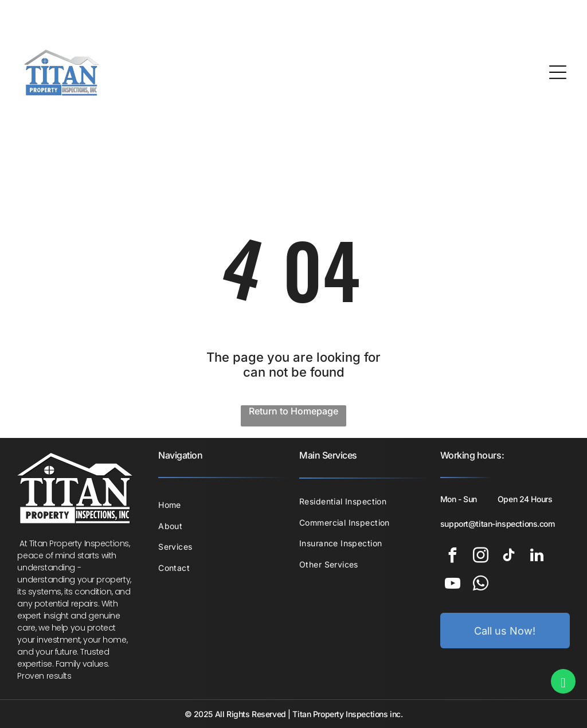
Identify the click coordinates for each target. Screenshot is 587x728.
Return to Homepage (293, 411)
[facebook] (453, 557)
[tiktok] (509, 557)
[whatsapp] (481, 585)
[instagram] (481, 557)
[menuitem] (223, 505)
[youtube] (453, 585)
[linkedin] (537, 557)
